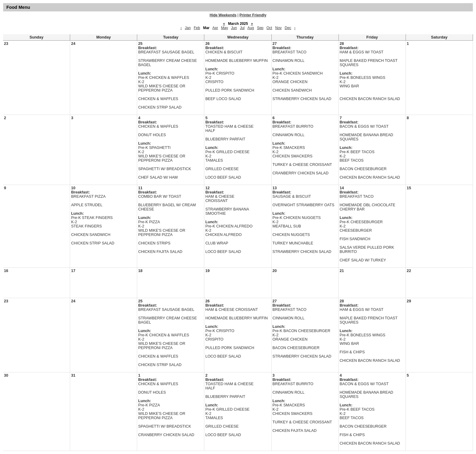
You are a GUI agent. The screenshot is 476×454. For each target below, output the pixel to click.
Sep (260, 28)
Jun (234, 28)
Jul (242, 28)
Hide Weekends (223, 15)
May (224, 28)
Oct (269, 28)
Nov (278, 28)
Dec (288, 28)
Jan (188, 28)
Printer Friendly (253, 15)
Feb (197, 28)
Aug (251, 28)
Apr (215, 28)
